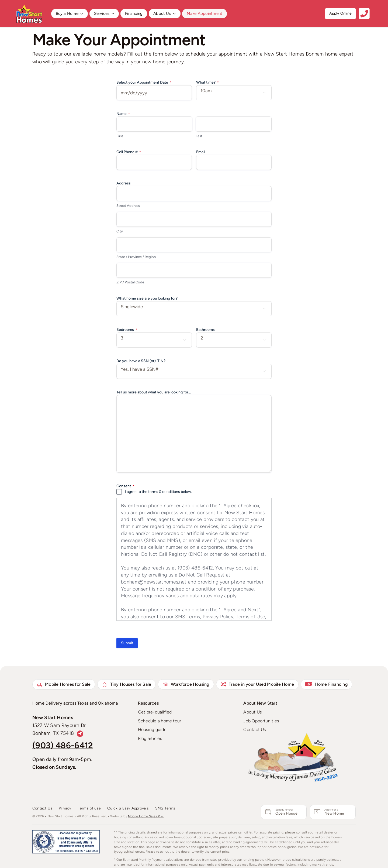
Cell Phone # (129, 152)
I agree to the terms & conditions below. (158, 492)
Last (199, 136)
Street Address (128, 206)
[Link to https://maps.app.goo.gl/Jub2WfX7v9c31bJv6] (80, 734)
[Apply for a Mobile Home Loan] (333, 812)
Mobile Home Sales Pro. (146, 816)
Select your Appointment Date (144, 83)
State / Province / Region (136, 257)
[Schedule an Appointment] (284, 812)
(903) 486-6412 (63, 745)
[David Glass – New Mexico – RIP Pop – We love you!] (293, 736)
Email (201, 152)
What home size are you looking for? (147, 298)
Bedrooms (127, 330)
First (120, 136)
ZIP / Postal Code (130, 282)
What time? (207, 83)
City (120, 231)
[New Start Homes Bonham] (29, 6)
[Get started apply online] (341, 14)
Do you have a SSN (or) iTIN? (141, 361)
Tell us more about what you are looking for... (154, 392)
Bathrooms (205, 330)
